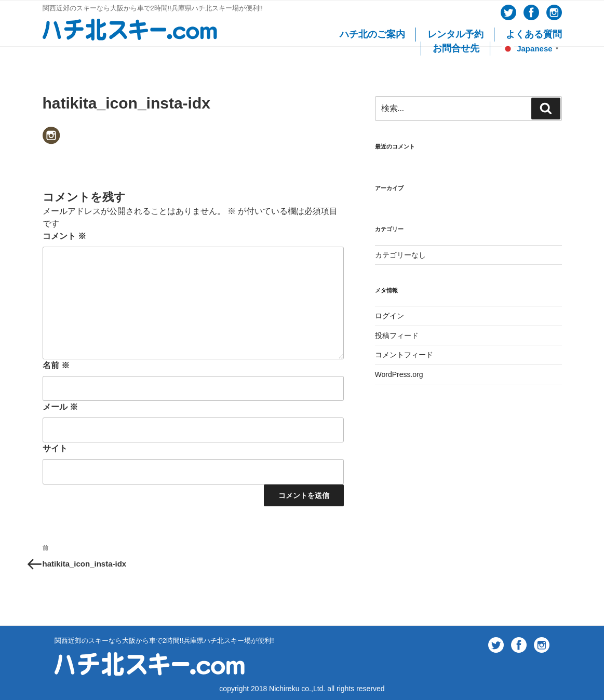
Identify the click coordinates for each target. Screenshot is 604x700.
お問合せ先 (456, 48)
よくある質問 (534, 34)
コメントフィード (404, 355)
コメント (64, 236)
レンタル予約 (455, 34)
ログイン (390, 316)
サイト (55, 448)
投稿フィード (397, 335)
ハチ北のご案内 (372, 34)
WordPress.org (399, 374)
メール (60, 407)
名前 (56, 365)
